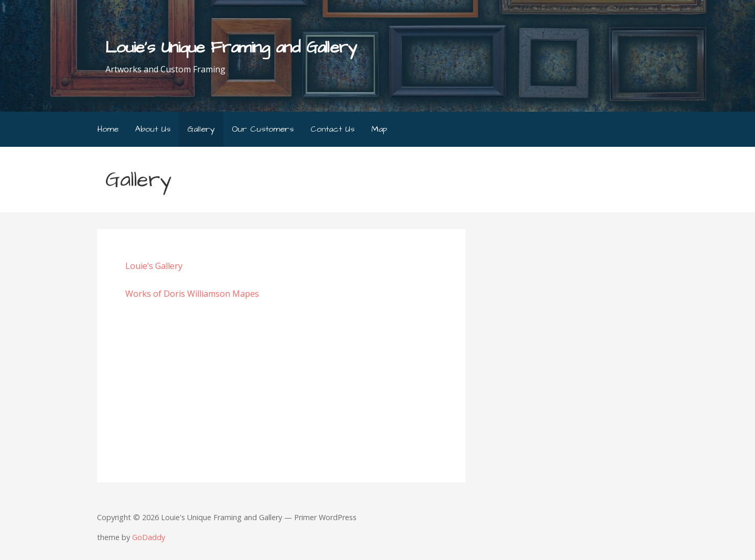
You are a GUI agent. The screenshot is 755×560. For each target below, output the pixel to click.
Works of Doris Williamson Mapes (192, 294)
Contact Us (332, 129)
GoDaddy (149, 537)
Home (108, 129)
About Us (153, 129)
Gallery (201, 129)
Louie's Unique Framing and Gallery (231, 47)
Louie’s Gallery (154, 266)
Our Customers (263, 129)
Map (379, 129)
